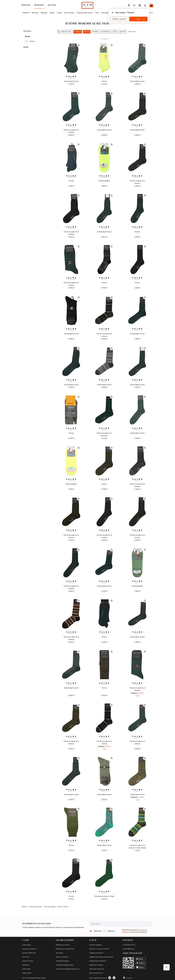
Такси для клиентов (97, 969)
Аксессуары (69, 13)
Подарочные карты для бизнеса (101, 957)
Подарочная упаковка (98, 961)
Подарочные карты (85, 13)
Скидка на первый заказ (65, 965)
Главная (24, 907)
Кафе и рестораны (96, 965)
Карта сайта (27, 973)
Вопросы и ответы (63, 945)
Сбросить (132, 32)
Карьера (26, 965)
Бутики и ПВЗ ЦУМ (29, 953)
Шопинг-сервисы (96, 945)
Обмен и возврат (62, 957)
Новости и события (29, 949)
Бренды (35, 13)
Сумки (59, 13)
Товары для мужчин (35, 907)
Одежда (44, 13)
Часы (97, 13)
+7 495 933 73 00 (129, 945)
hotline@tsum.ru (129, 949)
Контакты (26, 957)
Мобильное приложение (65, 949)
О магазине (27, 945)
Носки (32, 41)
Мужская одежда (50, 907)
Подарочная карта (96, 953)
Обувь (52, 13)
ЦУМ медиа (26, 969)
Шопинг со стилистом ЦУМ (99, 949)
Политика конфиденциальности (68, 969)
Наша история (28, 961)
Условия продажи (62, 961)
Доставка (59, 953)
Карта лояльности (96, 973)
